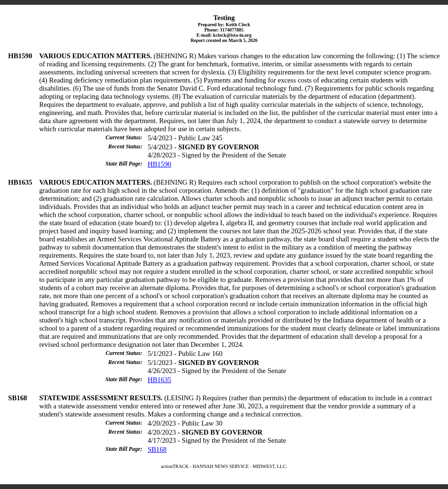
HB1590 (160, 164)
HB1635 (160, 380)
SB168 (157, 449)
